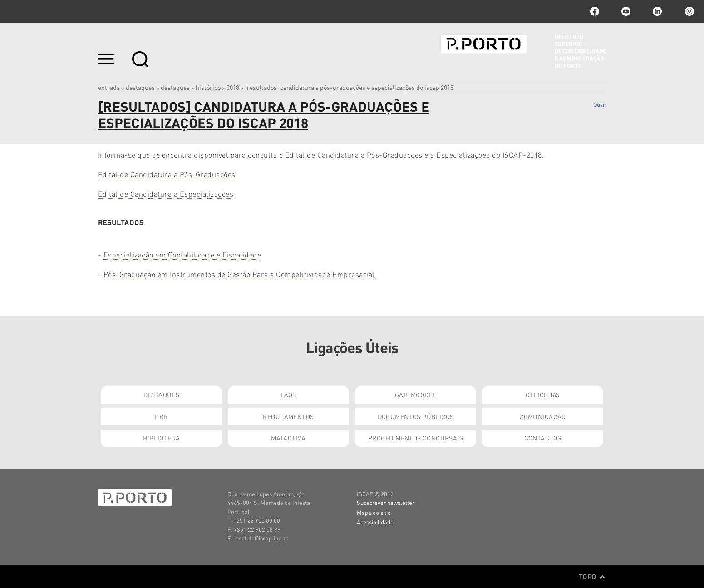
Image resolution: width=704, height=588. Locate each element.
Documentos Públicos (416, 416)
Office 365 (542, 395)
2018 (233, 87)
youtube (626, 11)
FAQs (288, 395)
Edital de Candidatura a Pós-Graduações (167, 174)
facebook (595, 11)
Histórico (208, 87)
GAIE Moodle (416, 395)
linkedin (657, 11)
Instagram (689, 11)
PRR (161, 416)
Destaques (140, 87)
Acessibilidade (375, 522)
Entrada (109, 87)
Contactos (543, 438)
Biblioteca (161, 438)
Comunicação (543, 416)
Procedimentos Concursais (416, 438)
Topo (593, 577)
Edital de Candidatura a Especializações (166, 194)
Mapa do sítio (374, 512)
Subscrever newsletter (386, 502)
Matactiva (288, 438)
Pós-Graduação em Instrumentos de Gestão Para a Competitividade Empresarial (239, 274)
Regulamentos (288, 416)
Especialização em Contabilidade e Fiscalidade (182, 254)
